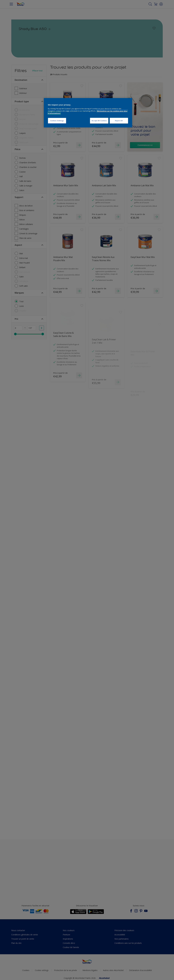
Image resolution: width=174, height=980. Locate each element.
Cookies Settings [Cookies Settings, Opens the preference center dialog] (57, 121)
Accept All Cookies (99, 121)
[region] (88, 113)
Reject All (119, 121)
